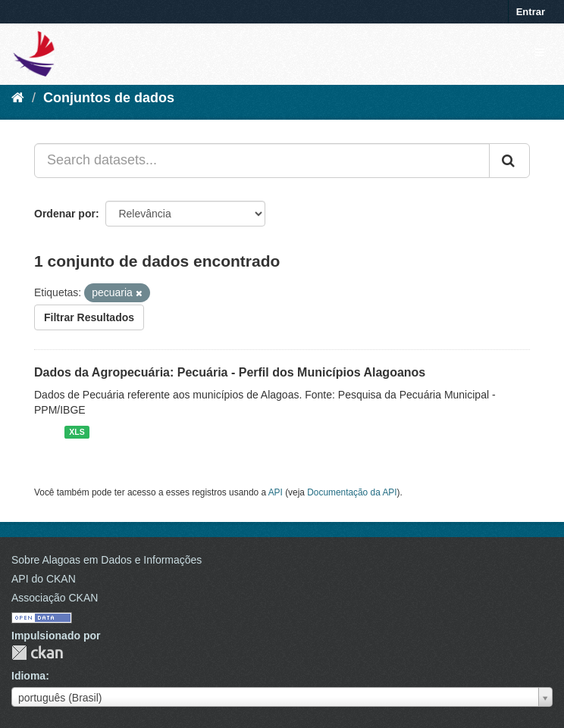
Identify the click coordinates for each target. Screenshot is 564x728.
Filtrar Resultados (89, 317)
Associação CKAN (55, 598)
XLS (77, 432)
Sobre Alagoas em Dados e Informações (107, 560)
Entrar (531, 12)
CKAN (37, 653)
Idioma (28, 676)
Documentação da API (352, 492)
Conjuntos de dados (109, 98)
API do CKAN (44, 579)
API (276, 492)
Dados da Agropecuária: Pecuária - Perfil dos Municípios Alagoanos (230, 372)
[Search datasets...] (262, 161)
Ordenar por (65, 214)
